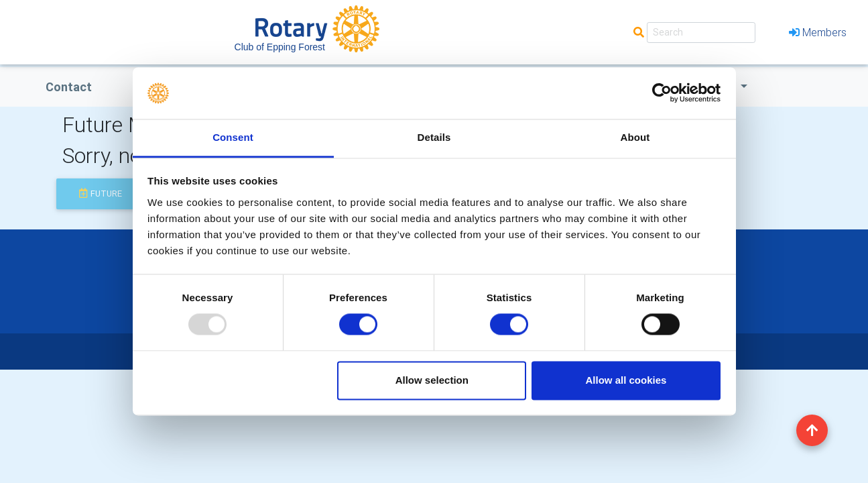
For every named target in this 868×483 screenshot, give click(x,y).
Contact (69, 87)
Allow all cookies (626, 380)
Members (818, 32)
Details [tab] (434, 137)
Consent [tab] (233, 137)
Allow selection (432, 380)
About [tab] (635, 137)
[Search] (701, 33)
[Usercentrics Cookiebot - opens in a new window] (662, 93)
